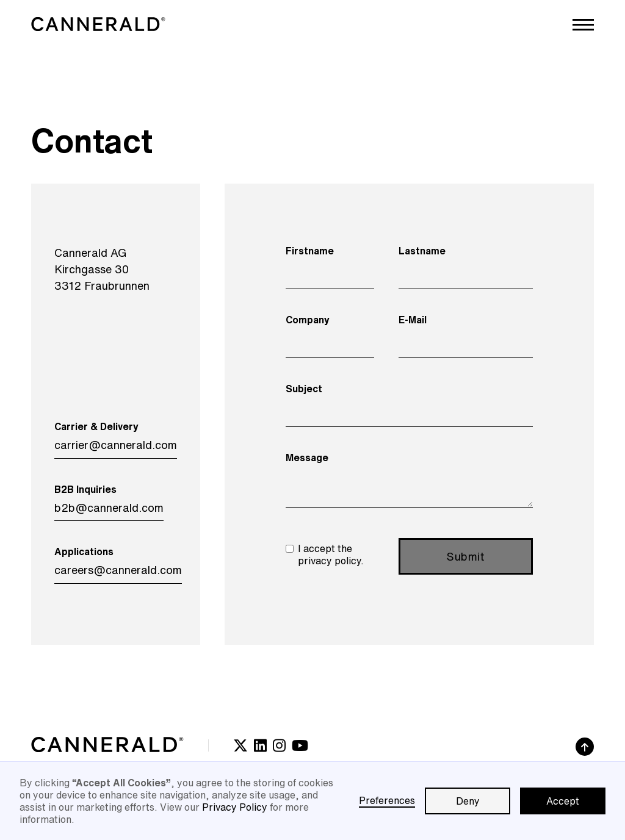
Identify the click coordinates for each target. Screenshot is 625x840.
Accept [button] (563, 801)
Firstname (310, 251)
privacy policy (329, 561)
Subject (304, 389)
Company (308, 320)
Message (307, 458)
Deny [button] (468, 801)
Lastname (422, 251)
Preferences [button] (387, 800)
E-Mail (413, 320)
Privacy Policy (235, 807)
